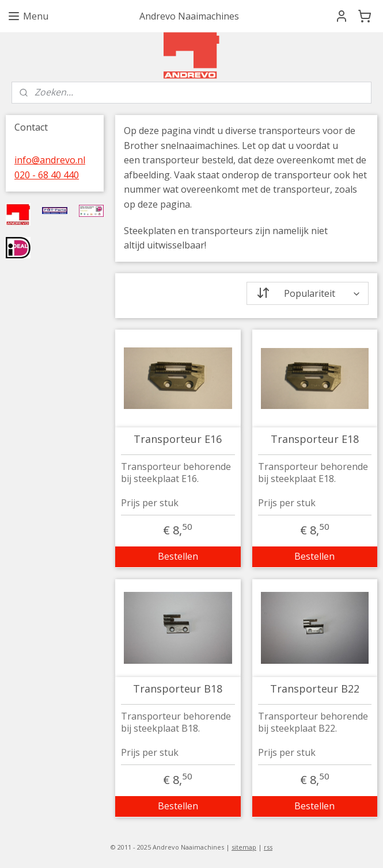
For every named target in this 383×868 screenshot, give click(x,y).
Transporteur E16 (178, 439)
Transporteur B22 (315, 689)
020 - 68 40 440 (47, 175)
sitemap (244, 847)
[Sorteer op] (308, 293)
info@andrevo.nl (50, 160)
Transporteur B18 (178, 689)
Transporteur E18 (315, 439)
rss (268, 847)
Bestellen (178, 556)
